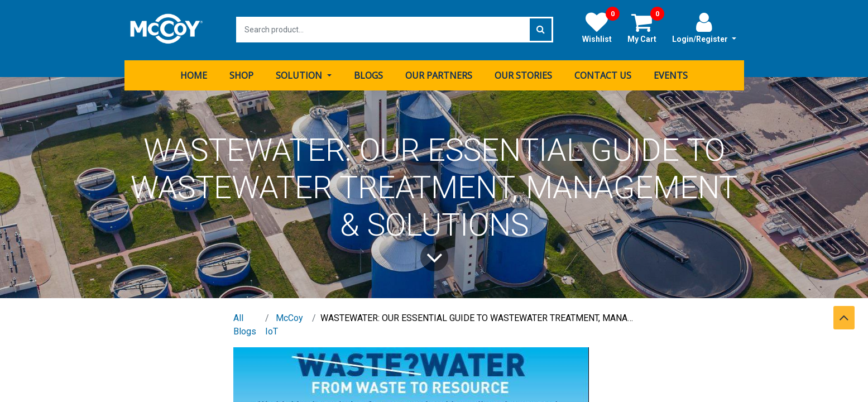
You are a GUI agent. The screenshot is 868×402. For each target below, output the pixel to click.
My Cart (646, 27)
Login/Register (704, 27)
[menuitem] (194, 74)
